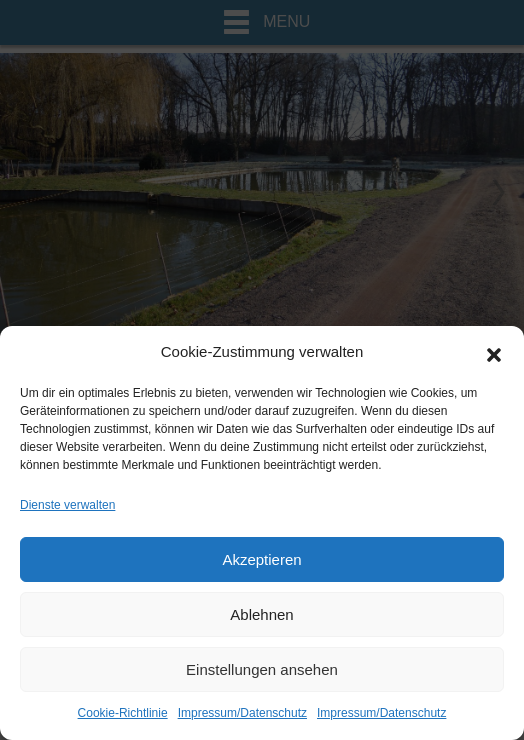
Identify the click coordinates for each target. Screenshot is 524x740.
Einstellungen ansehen (262, 669)
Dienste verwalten (67, 505)
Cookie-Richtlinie (123, 713)
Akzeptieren (261, 559)
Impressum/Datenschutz (242, 713)
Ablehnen (261, 614)
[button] (494, 353)
